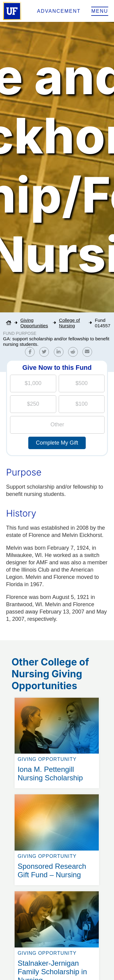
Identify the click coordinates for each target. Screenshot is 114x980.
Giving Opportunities (34, 323)
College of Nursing (69, 323)
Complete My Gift (57, 443)
